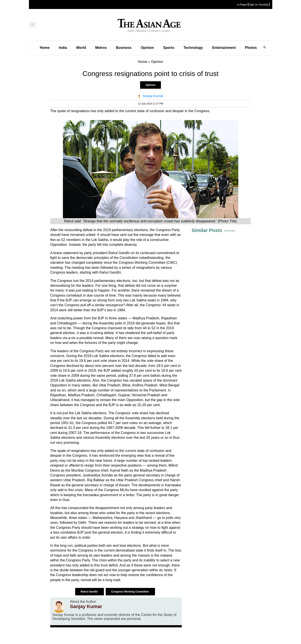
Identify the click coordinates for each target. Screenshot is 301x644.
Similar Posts (207, 230)
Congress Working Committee (130, 592)
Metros (101, 48)
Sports (169, 48)
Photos (251, 48)
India (63, 48)
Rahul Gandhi (90, 592)
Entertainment (224, 48)
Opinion (147, 48)
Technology (193, 48)
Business (124, 48)
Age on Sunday (259, 4)
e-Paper (242, 4)
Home (45, 48)
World (81, 48)
